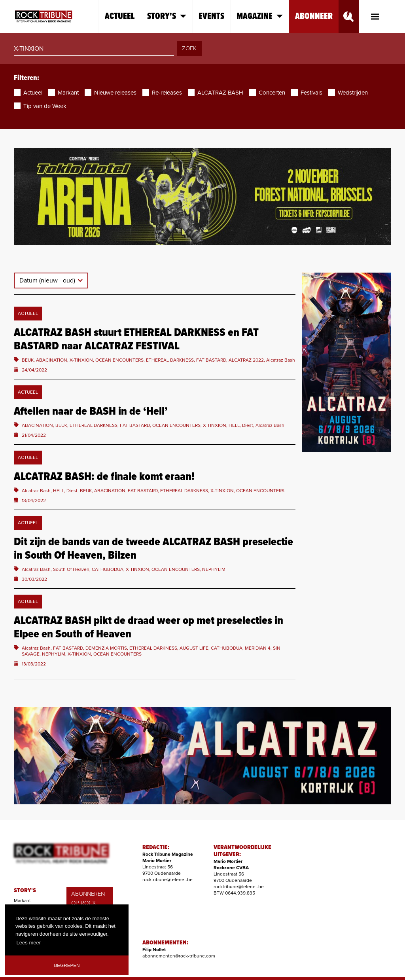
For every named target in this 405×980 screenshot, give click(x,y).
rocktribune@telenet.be (167, 880)
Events (211, 16)
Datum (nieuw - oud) (48, 281)
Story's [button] (167, 16)
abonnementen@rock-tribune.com (179, 956)
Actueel (120, 16)
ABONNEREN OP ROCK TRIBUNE (88, 903)
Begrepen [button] (67, 965)
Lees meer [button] (29, 943)
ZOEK (189, 48)
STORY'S (25, 891)
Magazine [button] (260, 16)
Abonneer (314, 16)
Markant (22, 900)
